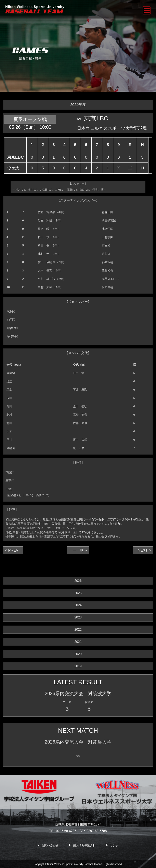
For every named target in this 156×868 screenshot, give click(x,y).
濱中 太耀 (80, 440)
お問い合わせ (50, 845)
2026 (78, 581)
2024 (78, 605)
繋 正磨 (79, 448)
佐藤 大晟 (80, 423)
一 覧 (78, 550)
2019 (78, 666)
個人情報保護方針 (84, 845)
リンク (114, 845)
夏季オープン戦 (30, 119)
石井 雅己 (80, 390)
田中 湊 (79, 373)
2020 (78, 654)
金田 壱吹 (80, 406)
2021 (78, 642)
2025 (78, 593)
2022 (78, 630)
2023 (78, 617)
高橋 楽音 (80, 415)
